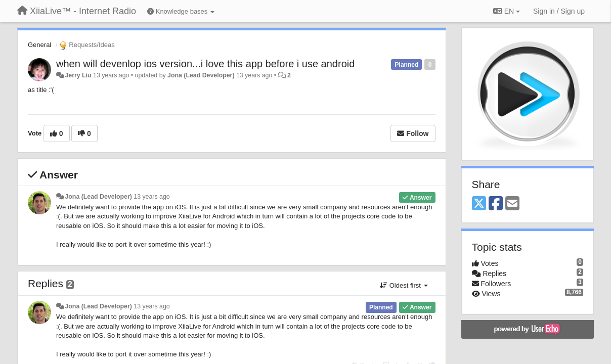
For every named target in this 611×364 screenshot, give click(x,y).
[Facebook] (496, 204)
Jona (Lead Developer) (201, 75)
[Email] (512, 204)
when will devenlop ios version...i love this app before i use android (205, 64)
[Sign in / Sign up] (559, 11)
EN (507, 11)
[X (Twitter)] (479, 204)
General (39, 45)
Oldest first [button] (404, 285)
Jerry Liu (78, 75)
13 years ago (151, 197)
